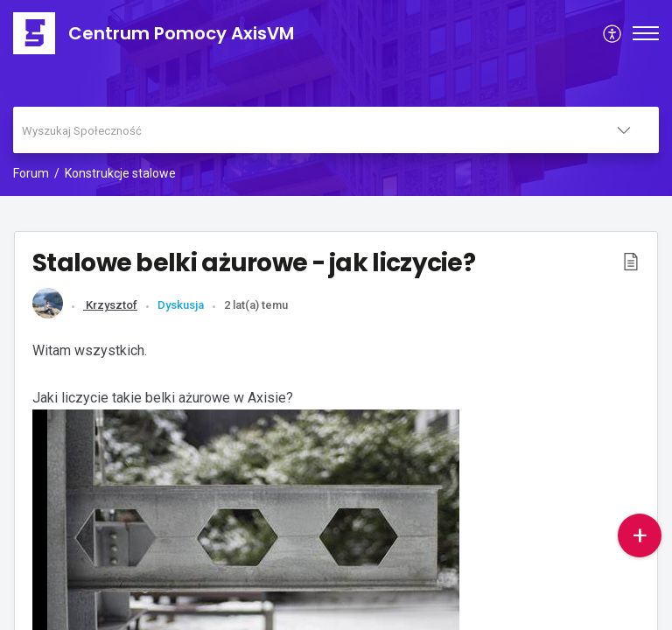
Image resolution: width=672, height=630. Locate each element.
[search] (301, 130)
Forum (31, 173)
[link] (48, 315)
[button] (631, 261)
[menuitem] (613, 33)
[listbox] (624, 130)
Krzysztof (110, 305)
